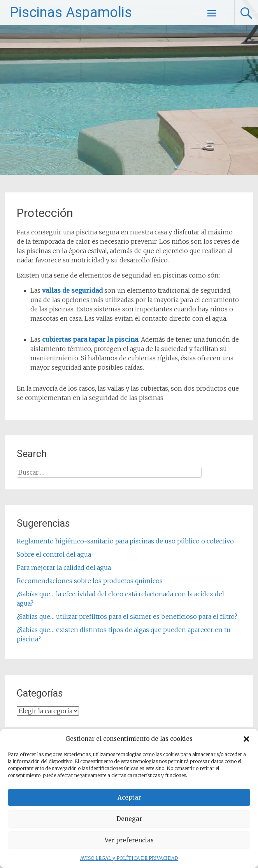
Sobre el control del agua (54, 554)
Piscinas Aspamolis (71, 12)
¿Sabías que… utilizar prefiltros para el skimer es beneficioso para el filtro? (127, 617)
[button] (246, 739)
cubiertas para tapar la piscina (90, 339)
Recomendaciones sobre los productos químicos (90, 581)
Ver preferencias (129, 840)
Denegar (129, 819)
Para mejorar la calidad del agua (64, 568)
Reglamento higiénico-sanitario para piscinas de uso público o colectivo (125, 541)
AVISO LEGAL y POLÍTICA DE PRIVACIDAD (129, 858)
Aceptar (129, 797)
